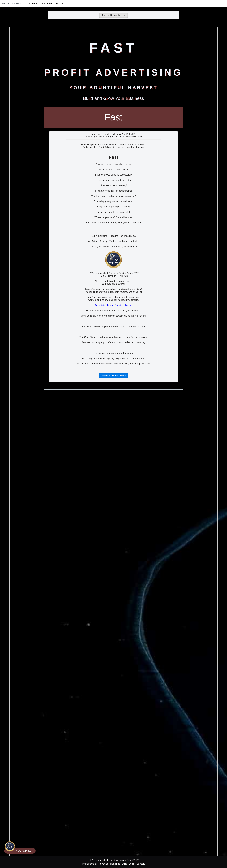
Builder (129, 305)
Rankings (120, 305)
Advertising (100, 305)
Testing (111, 305)
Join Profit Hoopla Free (113, 15)
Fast (113, 117)
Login (132, 864)
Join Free (33, 4)
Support (141, 864)
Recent (59, 4)
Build (125, 864)
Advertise (47, 4)
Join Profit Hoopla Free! (113, 376)
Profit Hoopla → (13, 4)
